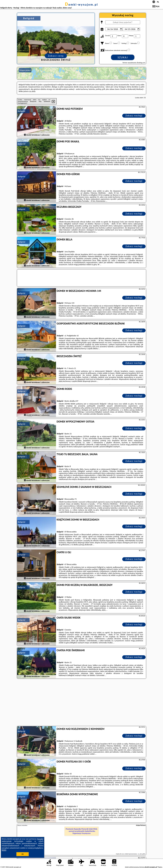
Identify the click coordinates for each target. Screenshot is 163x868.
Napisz (160, 867)
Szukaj (123, 57)
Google (40, 839)
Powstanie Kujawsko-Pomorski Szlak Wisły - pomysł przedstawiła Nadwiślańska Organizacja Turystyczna (82, 831)
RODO (4, 850)
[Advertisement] (81, 703)
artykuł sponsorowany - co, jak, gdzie (135, 854)
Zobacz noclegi (134, 116)
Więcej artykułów (22, 825)
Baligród (22, 111)
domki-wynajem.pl (81, 5)
